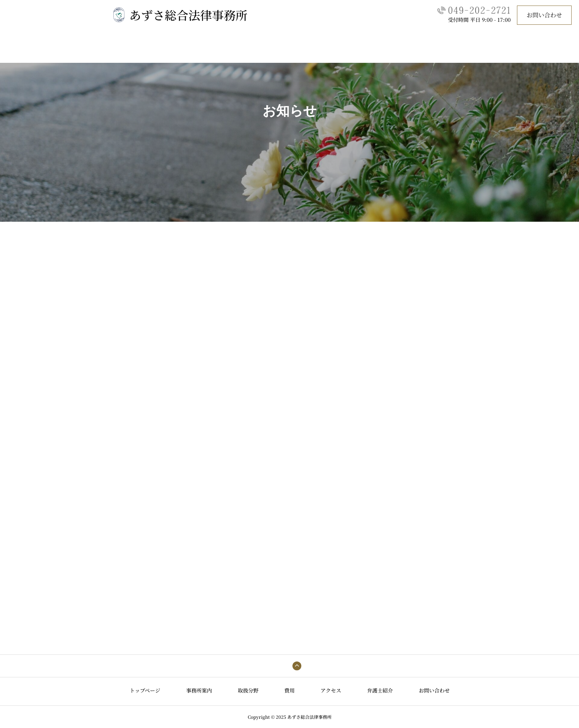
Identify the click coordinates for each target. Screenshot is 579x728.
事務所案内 (221, 50)
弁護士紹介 (358, 50)
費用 (289, 50)
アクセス (320, 50)
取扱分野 (259, 50)
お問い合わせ (544, 15)
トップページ (178, 50)
